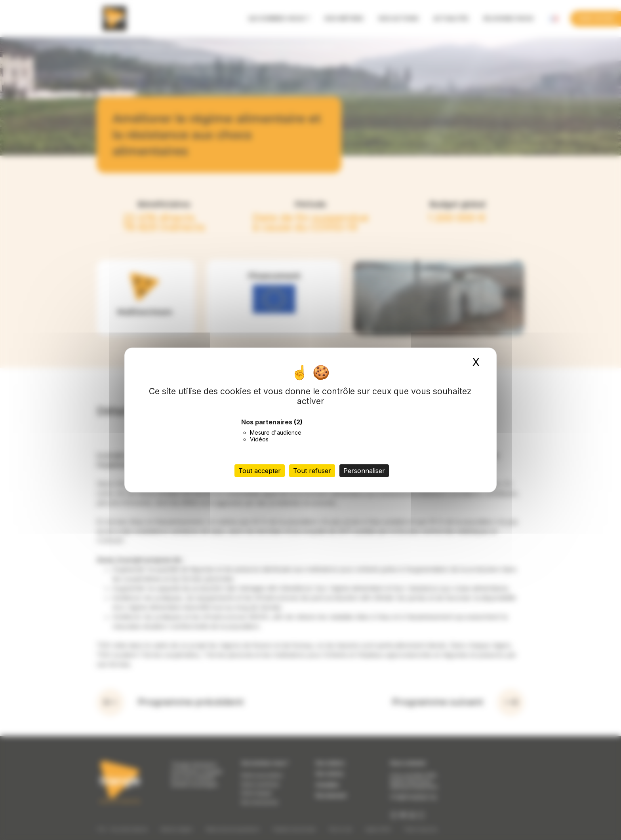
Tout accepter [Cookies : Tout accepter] (260, 471)
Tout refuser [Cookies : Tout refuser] (312, 471)
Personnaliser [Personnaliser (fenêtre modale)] (364, 471)
